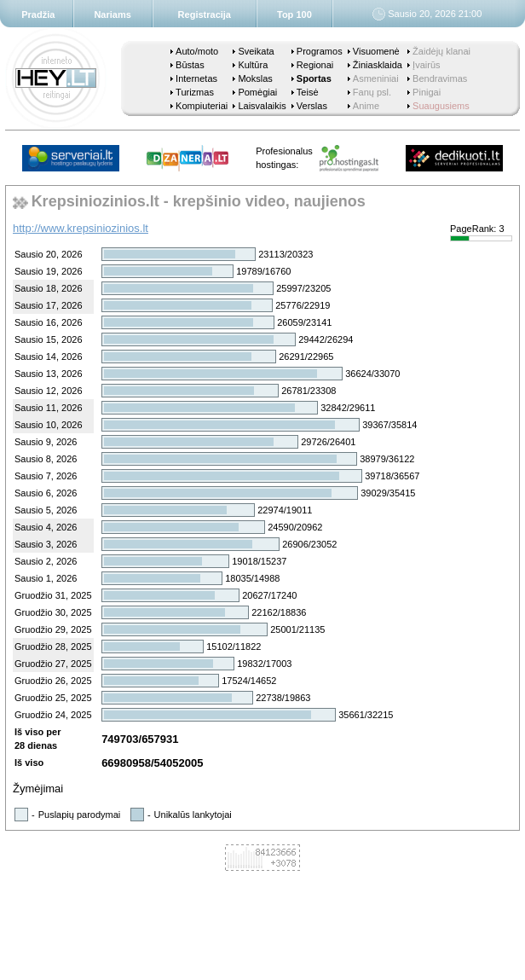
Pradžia (38, 14)
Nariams (112, 14)
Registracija (205, 14)
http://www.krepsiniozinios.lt (81, 228)
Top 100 (294, 14)
